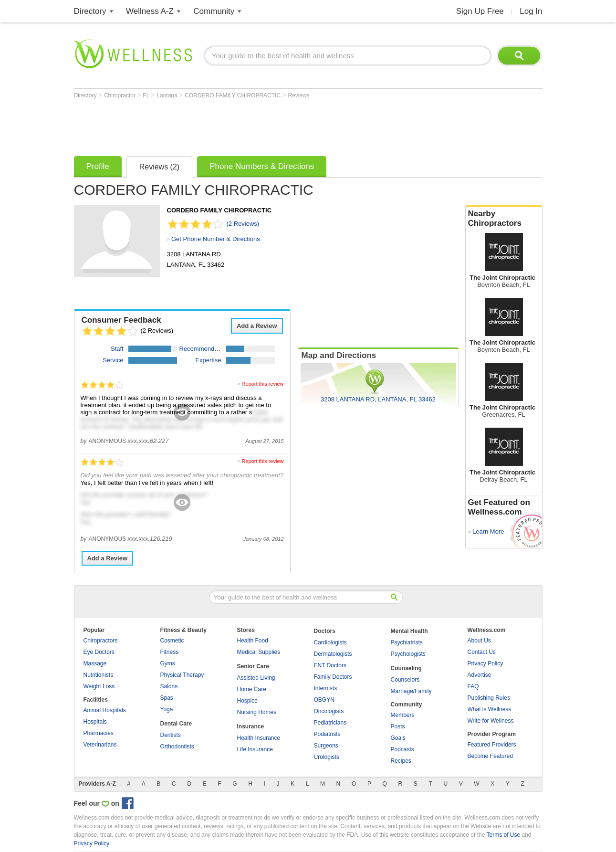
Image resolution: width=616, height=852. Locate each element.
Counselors (405, 680)
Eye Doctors (99, 652)
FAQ (473, 686)
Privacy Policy (485, 663)
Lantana (168, 95)
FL (147, 95)
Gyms (168, 663)
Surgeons (326, 746)
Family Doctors (333, 677)
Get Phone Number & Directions (216, 239)
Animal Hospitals (105, 710)
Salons (169, 686)
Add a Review (257, 326)
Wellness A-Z (150, 11)
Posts (398, 726)
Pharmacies (99, 733)
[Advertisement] (248, 125)
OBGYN (324, 700)
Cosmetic (172, 641)
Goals (398, 738)
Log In (531, 11)
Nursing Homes (257, 712)
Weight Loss (99, 686)
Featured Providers (492, 745)
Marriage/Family (411, 691)
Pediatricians (330, 723)
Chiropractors (101, 641)
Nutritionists (99, 675)
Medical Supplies (259, 652)
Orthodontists (177, 747)
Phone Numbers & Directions (262, 166)
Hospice (247, 701)
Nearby (504, 219)
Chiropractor (120, 95)
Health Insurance (259, 738)
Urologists (327, 757)
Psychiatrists (407, 642)
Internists (326, 688)
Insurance (251, 726)
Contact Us (482, 652)
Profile (98, 166)
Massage (95, 663)
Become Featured (490, 756)
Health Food (253, 641)
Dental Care (176, 724)
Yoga (167, 709)
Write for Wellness (491, 721)
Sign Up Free (480, 11)
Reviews (298, 95)
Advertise (480, 675)
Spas (167, 698)
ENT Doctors (330, 665)
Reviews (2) (159, 167)
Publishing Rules (489, 698)
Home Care (252, 689)
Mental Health (409, 631)
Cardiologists (330, 642)
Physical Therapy (182, 675)
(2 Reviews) (243, 224)
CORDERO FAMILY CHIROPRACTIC (233, 95)
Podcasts (402, 749)
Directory (90, 11)
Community (214, 11)
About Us (479, 641)
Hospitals (95, 722)
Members (403, 715)
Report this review (262, 384)
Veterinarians (100, 745)
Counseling (406, 668)
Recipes (401, 761)
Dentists (171, 735)
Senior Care (253, 666)
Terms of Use (503, 835)
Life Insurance (255, 749)
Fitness (170, 652)
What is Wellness (490, 709)
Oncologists (329, 711)
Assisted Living (256, 678)
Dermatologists (333, 654)
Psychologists (408, 654)
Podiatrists (327, 734)
